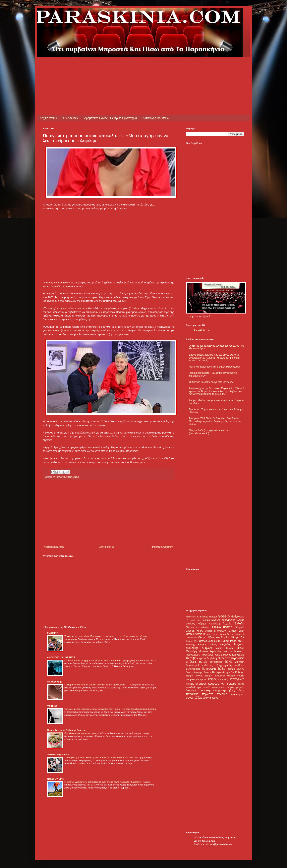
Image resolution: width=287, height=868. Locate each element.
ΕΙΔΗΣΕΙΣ (52, 633)
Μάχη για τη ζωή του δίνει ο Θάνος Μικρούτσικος (215, 367)
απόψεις (191, 662)
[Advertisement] (115, 66)
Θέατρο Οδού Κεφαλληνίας (214, 637)
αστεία (203, 662)
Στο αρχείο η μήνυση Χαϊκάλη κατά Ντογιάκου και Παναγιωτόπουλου (99, 758)
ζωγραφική (209, 669)
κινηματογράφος (196, 684)
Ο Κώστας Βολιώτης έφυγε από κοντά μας (211, 382)
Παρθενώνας (193, 655)
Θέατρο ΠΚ (238, 637)
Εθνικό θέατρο (222, 627)
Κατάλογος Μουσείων (156, 118)
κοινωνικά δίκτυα (235, 684)
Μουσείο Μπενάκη (234, 651)
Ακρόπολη (215, 624)
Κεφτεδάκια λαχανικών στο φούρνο (82, 733)
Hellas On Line (55, 779)
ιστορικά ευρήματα (196, 679)
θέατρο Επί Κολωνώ (233, 672)
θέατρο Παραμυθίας (215, 676)
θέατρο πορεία (236, 676)
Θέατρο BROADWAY (216, 631)
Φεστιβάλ (192, 658)
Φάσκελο (52, 706)
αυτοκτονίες (216, 662)
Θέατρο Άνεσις (194, 634)
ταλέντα (207, 698)
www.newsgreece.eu (59, 755)
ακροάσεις (238, 658)
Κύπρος (202, 645)
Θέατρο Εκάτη (210, 634)
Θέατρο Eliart (236, 631)
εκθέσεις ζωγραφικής (217, 665)
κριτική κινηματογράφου (214, 687)
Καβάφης (190, 645)
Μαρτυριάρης (55, 682)
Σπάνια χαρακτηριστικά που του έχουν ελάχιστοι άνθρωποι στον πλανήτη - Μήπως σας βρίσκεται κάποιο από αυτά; (214, 358)
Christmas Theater (207, 617)
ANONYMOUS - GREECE (61, 658)
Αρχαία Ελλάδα (233, 623)
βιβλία (228, 662)
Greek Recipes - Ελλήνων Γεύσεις (66, 730)
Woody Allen (195, 620)
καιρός (212, 679)
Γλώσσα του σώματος (198, 627)
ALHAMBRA (191, 617)
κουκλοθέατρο (193, 687)
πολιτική (222, 694)
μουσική (205, 690)
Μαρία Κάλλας (224, 648)
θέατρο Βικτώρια (213, 672)
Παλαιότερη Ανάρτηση (161, 547)
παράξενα (192, 694)
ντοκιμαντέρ (220, 691)
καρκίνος (223, 679)
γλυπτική (239, 662)
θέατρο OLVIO (236, 669)
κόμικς (231, 687)
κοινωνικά (216, 683)
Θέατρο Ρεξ (192, 641)
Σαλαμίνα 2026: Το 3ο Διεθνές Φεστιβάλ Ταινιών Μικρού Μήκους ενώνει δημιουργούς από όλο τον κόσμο (215, 421)
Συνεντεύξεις (71, 118)
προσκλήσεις (237, 694)
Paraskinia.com (202, 330)
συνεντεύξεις (194, 698)
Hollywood (238, 616)
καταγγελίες (237, 679)
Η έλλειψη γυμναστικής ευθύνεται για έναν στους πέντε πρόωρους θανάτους (103, 782)
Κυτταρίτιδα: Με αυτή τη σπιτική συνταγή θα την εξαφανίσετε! (95, 685)
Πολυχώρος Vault (210, 655)
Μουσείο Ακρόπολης (210, 651)
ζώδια (222, 669)
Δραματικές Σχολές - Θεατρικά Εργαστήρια (111, 118)
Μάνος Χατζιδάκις (220, 645)
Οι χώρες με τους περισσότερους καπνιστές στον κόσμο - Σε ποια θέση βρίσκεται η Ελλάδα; (111, 709)
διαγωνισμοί (192, 665)
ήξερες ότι (224, 658)
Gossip (224, 616)
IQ (187, 620)
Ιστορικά (223, 641)
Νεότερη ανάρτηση (54, 547)
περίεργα (208, 694)
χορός (215, 698)
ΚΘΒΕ (241, 641)
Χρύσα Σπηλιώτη (208, 658)
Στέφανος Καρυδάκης (232, 655)
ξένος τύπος (236, 691)
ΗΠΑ (200, 631)
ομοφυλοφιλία (73, 477)
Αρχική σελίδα (48, 118)
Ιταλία (233, 641)
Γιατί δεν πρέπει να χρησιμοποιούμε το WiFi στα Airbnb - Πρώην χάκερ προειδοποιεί (107, 661)
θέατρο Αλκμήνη (195, 672)
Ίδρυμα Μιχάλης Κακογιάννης (219, 620)
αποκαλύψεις (59, 477)
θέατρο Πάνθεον (194, 676)
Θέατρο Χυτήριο (208, 641)
